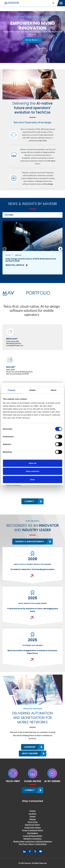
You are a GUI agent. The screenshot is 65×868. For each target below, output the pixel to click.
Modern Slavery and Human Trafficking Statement (32, 841)
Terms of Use (33, 822)
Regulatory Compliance (32, 839)
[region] (32, 37)
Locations (33, 814)
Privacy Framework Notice (33, 830)
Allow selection (32, 471)
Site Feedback (32, 833)
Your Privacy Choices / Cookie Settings (33, 844)
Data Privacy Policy (32, 825)
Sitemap (32, 819)
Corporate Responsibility (32, 836)
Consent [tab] (11, 390)
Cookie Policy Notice (32, 827)
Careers (33, 816)
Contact (32, 811)
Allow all (32, 463)
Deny (32, 479)
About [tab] (53, 390)
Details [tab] (33, 390)
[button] (53, 3)
